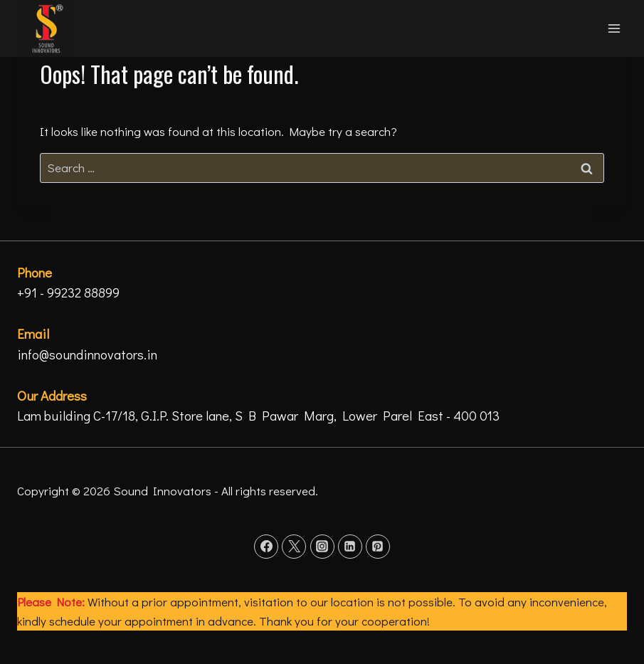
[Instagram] (322, 547)
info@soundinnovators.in (87, 354)
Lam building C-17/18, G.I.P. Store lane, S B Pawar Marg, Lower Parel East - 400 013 (258, 415)
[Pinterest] (378, 547)
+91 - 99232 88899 (68, 292)
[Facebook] (266, 547)
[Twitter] (294, 547)
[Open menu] (614, 28)
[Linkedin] (350, 547)
